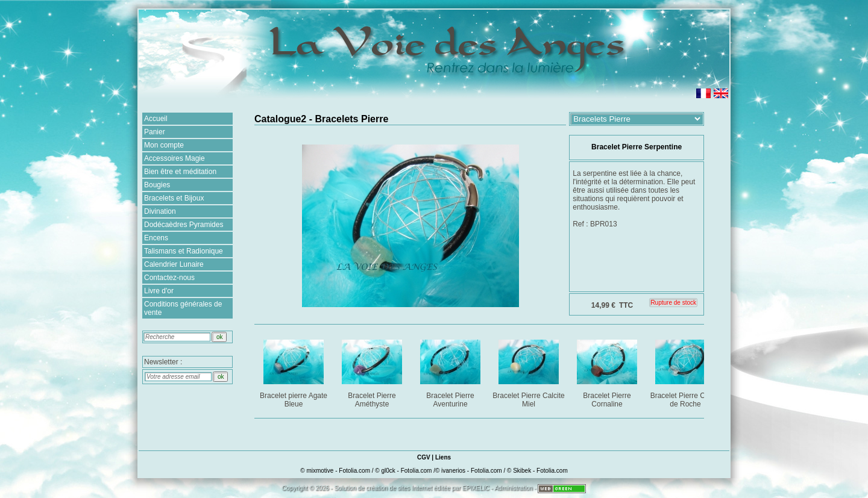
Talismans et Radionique (184, 251)
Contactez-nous (169, 278)
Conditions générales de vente (183, 308)
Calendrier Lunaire (174, 264)
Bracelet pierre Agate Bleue (294, 371)
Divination (160, 211)
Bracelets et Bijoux (174, 198)
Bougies (157, 185)
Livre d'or (159, 291)
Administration (513, 488)
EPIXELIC (476, 488)
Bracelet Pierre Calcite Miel (529, 371)
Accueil (156, 119)
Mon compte (164, 145)
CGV (424, 457)
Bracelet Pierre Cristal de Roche (686, 371)
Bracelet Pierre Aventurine (451, 371)
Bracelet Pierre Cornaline (608, 371)
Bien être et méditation (180, 172)
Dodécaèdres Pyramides (184, 225)
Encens (156, 238)
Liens (443, 457)
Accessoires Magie (175, 158)
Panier (155, 132)
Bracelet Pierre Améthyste (373, 371)
